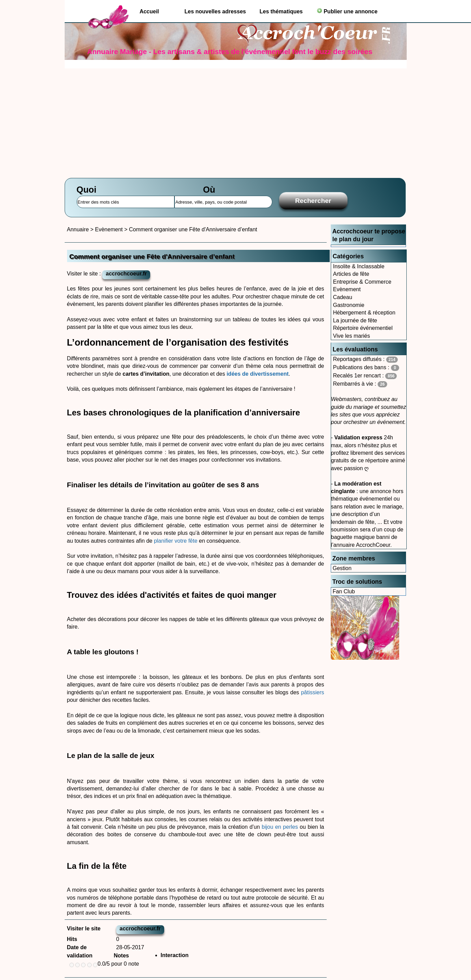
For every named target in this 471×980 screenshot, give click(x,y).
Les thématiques (281, 11)
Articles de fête (351, 274)
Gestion (342, 568)
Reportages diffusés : (365, 359)
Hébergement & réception (364, 313)
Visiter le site (84, 929)
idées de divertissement (257, 374)
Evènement (347, 289)
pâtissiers (313, 692)
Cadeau (343, 297)
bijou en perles (280, 827)
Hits (72, 939)
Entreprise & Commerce (362, 282)
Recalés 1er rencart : (365, 376)
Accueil (149, 11)
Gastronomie (349, 305)
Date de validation (80, 951)
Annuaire (78, 229)
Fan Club (344, 591)
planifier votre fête (176, 541)
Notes (121, 956)
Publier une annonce (347, 11)
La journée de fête (355, 320)
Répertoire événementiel (363, 328)
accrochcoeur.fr (126, 274)
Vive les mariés (352, 336)
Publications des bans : (366, 368)
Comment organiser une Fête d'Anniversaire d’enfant (193, 229)
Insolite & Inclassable (359, 266)
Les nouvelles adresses (215, 11)
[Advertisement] (236, 120)
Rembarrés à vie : (360, 384)
